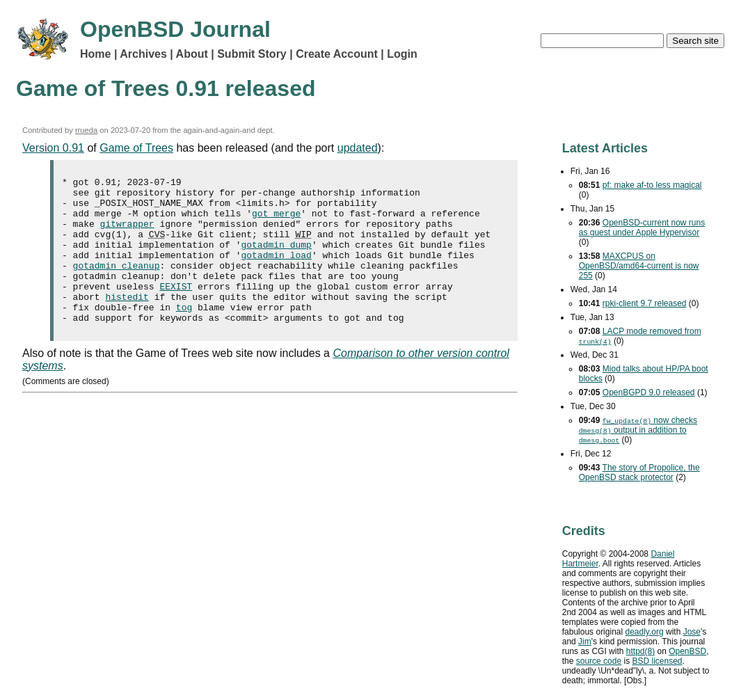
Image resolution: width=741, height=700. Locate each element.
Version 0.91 (53, 148)
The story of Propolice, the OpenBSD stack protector (639, 472)
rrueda (86, 130)
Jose (692, 632)
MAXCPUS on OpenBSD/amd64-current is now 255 (639, 266)
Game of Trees (136, 148)
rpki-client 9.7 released (645, 303)
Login (402, 54)
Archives (143, 54)
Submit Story (252, 54)
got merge (276, 221)
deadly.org (644, 632)
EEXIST (176, 309)
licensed (657, 661)
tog (184, 334)
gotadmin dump (276, 259)
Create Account (337, 54)
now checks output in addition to (638, 430)
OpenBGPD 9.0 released (649, 392)
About (192, 54)
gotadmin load (276, 271)
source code (599, 661)
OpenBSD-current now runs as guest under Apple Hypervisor (642, 228)
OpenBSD (687, 651)
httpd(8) (640, 651)
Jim (585, 642)
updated (358, 148)
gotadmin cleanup (117, 284)
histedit (127, 321)
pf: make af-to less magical (652, 185)
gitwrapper (127, 234)
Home (95, 54)
